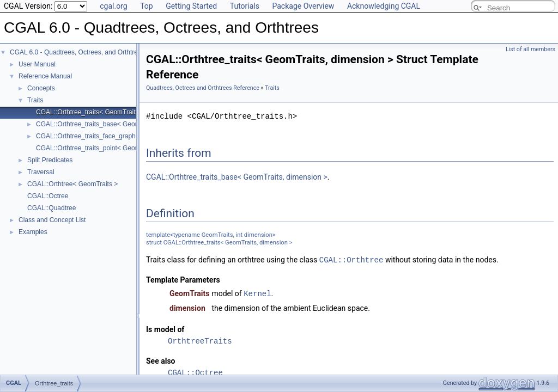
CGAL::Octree (48, 196)
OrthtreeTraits (200, 340)
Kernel (257, 293)
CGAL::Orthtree (351, 259)
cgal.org (113, 6)
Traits (35, 100)
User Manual (37, 64)
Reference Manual (45, 76)
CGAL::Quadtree (51, 208)
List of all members (530, 49)
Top (147, 6)
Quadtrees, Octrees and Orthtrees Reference (203, 88)
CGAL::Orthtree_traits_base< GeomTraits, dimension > (237, 177)
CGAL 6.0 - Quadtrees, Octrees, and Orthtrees (77, 52)
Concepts (41, 88)
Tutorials (245, 6)
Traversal (41, 172)
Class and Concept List (52, 220)
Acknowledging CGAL (384, 6)
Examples (33, 232)
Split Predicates (50, 160)
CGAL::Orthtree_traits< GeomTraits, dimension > (107, 112)
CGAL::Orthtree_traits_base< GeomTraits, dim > (106, 124)
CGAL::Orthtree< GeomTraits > (72, 184)
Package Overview (303, 6)
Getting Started (191, 6)
